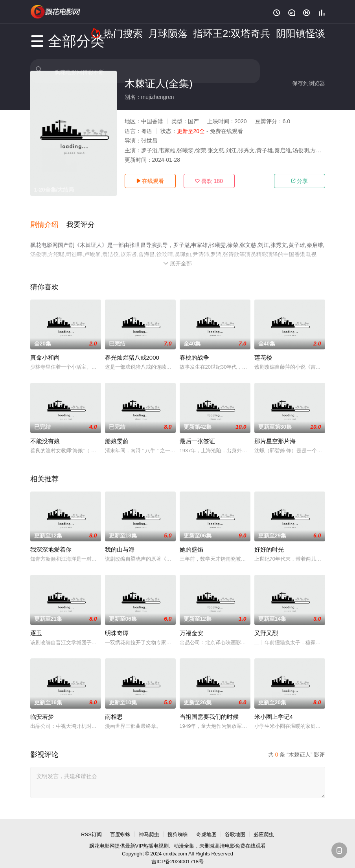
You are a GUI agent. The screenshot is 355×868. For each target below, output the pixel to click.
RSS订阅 (91, 825)
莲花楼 (263, 348)
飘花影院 (56, 12)
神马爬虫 (149, 825)
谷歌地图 (235, 825)
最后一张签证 (197, 432)
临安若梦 (42, 708)
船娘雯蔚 (117, 432)
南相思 (114, 708)
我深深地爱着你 (51, 540)
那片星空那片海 (275, 432)
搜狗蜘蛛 (178, 825)
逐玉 (36, 624)
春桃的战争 (194, 348)
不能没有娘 (45, 432)
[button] (48, 219)
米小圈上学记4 (274, 708)
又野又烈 (266, 624)
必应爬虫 (264, 825)
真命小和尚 (45, 348)
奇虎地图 (206, 825)
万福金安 (191, 624)
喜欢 (209, 181)
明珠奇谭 (117, 624)
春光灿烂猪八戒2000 (132, 348)
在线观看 (150, 181)
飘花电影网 (102, 837)
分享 (300, 181)
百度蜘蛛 (120, 825)
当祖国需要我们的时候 (209, 708)
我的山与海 (120, 540)
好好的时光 (269, 540)
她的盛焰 (191, 540)
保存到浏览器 (309, 83)
